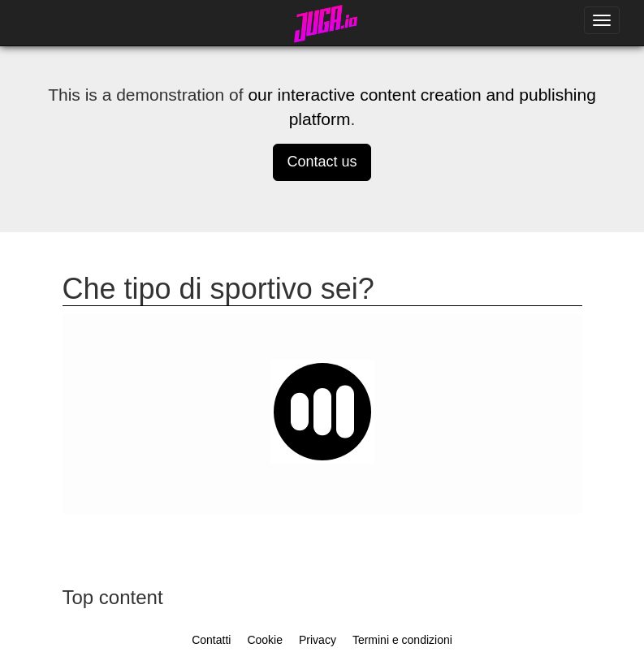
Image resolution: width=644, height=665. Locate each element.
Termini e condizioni (402, 640)
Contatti (211, 640)
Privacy (318, 640)
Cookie (265, 640)
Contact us (322, 162)
